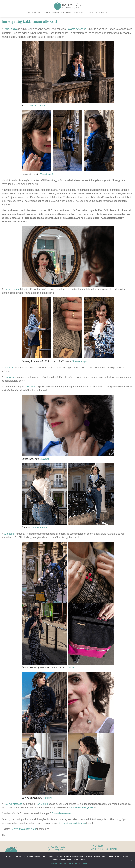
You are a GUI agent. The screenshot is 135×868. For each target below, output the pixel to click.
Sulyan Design (12, 289)
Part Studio (10, 29)
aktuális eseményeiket (81, 808)
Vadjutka (8, 368)
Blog (91, 13)
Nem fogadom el (66, 863)
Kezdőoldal (34, 13)
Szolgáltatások (51, 13)
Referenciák (80, 13)
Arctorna (66, 13)
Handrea (31, 387)
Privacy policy (81, 863)
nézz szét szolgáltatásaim (72, 823)
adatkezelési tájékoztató (104, 849)
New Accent (46, 174)
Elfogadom (53, 863)
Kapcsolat (102, 13)
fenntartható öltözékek (24, 829)
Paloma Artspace (76, 29)
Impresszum (97, 846)
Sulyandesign (80, 361)
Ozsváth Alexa (37, 106)
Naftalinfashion (40, 528)
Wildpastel (9, 534)
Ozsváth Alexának (61, 813)
